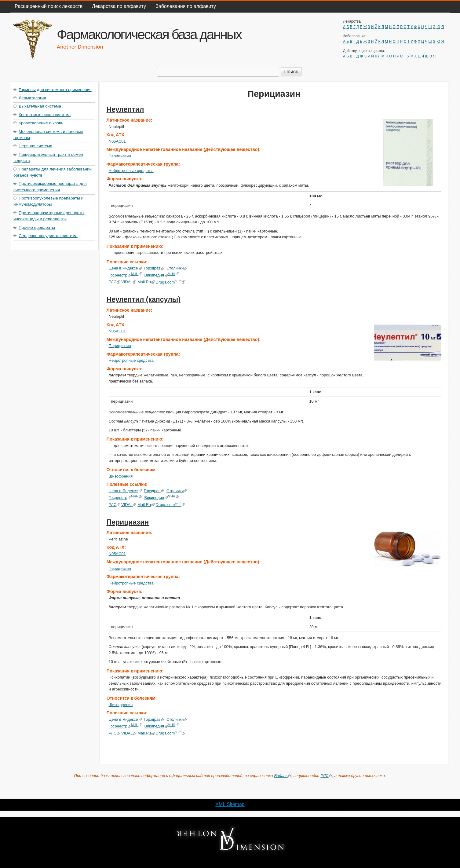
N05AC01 (117, 141)
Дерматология (32, 98)
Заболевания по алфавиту (186, 6)
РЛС (115, 282)
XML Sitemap (230, 804)
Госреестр (120, 275)
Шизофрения (121, 476)
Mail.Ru (146, 282)
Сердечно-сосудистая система (48, 236)
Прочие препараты (37, 227)
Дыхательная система (40, 106)
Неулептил (125, 109)
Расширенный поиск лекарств (49, 6)
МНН (137, 274)
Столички (177, 268)
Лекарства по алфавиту (119, 6)
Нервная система (35, 146)
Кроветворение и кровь (41, 123)
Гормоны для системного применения (55, 90)
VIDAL (129, 282)
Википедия (156, 275)
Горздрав (154, 268)
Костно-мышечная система (45, 115)
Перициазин (120, 156)
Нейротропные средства (131, 171)
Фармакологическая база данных (149, 34)
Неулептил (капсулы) (144, 299)
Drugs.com (170, 282)
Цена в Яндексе (125, 268)
